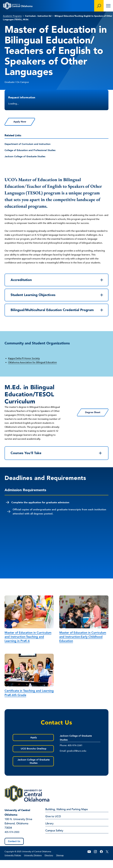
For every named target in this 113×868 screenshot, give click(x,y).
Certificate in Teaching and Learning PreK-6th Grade (29, 701)
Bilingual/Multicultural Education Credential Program (57, 314)
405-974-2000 (13, 840)
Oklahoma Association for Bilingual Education (32, 369)
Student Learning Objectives (57, 296)
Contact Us (14, 849)
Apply (33, 745)
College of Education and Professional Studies (30, 150)
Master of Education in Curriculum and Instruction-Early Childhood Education (83, 644)
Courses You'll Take (56, 460)
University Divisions (33, 863)
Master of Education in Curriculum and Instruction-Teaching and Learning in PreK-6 (28, 644)
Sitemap (60, 863)
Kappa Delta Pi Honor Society (24, 365)
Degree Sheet (87, 419)
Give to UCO (53, 825)
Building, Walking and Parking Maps (67, 818)
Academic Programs (12, 16)
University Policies (13, 863)
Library (49, 832)
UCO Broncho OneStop (33, 756)
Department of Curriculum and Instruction (28, 144)
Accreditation (57, 280)
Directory (49, 863)
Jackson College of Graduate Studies (25, 157)
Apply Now (26, 122)
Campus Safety (54, 839)
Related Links (13, 136)
